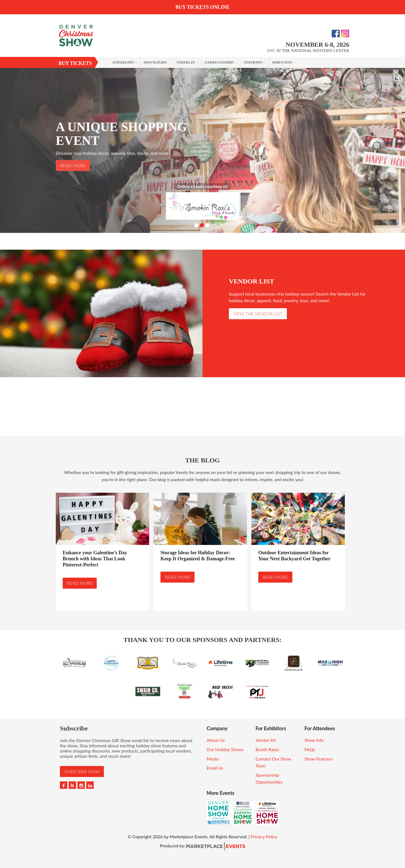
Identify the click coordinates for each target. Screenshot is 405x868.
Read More (73, 165)
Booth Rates (267, 749)
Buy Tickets (75, 63)
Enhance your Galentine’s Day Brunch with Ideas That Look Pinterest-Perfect (95, 559)
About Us (216, 740)
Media (213, 759)
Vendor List (186, 62)
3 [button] (207, 225)
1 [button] (196, 225)
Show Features (155, 62)
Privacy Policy (264, 837)
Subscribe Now (82, 771)
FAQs (310, 749)
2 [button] (202, 225)
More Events (282, 62)
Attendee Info (123, 62)
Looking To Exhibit (219, 62)
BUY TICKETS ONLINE (202, 7)
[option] (203, 150)
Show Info (314, 740)
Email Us (215, 768)
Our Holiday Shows (225, 749)
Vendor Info (253, 62)
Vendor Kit (266, 740)
